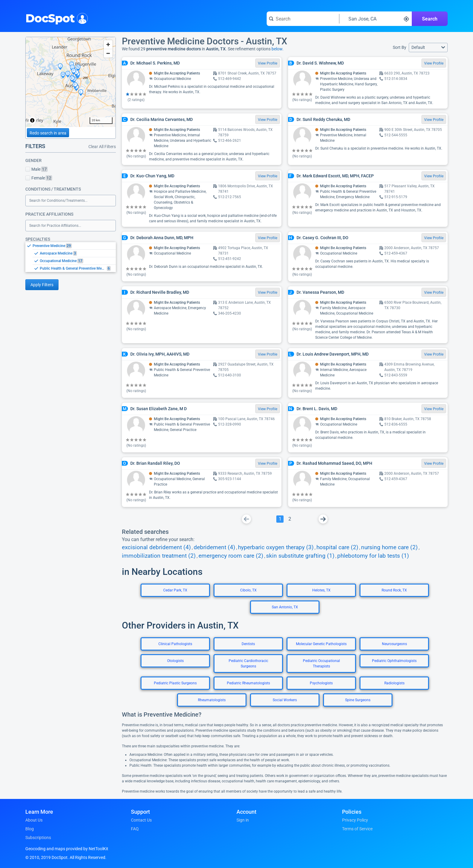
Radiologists (394, 683)
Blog (30, 829)
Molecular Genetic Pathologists (321, 644)
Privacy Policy (355, 820)
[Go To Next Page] (323, 519)
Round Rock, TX (394, 590)
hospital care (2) (337, 547)
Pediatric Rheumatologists (248, 683)
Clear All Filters (102, 147)
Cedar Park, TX (175, 590)
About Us (34, 820)
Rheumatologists (212, 700)
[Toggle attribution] (32, 120)
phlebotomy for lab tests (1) (373, 556)
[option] (74, 246)
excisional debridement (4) (156, 547)
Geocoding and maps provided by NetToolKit (67, 849)
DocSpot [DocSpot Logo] (55, 18)
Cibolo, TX (248, 590)
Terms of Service (357, 829)
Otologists (175, 661)
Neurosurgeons (394, 644)
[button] (428, 48)
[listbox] (71, 257)
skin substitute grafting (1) (300, 556)
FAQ (135, 829)
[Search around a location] (376, 19)
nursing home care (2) (389, 547)
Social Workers (285, 700)
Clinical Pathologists (175, 644)
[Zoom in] (108, 44)
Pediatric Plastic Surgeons (175, 683)
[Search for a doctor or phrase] (303, 19)
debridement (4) (214, 547)
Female (39, 178)
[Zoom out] (108, 53)
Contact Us (141, 820)
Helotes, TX (321, 590)
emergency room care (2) (231, 556)
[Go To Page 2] (290, 519)
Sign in (243, 820)
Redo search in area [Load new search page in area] (48, 133)
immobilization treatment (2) (159, 556)
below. (278, 49)
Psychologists (321, 683)
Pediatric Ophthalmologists (394, 661)
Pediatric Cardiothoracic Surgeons (248, 664)
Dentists (248, 644)
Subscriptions (38, 838)
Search (430, 19)
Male (37, 169)
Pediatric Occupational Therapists (321, 664)
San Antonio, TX (285, 607)
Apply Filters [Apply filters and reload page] (42, 285)
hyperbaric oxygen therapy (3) (276, 547)
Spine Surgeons (358, 700)
